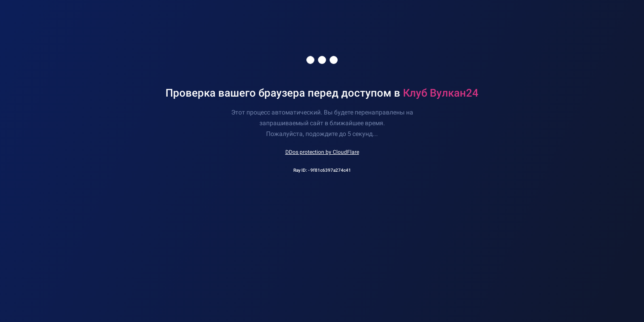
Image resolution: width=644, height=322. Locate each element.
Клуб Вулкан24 (441, 93)
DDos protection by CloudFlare (322, 152)
